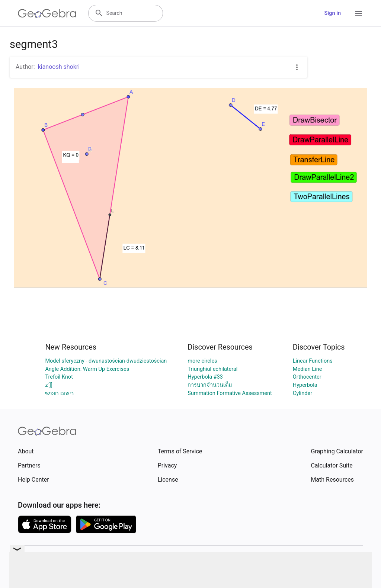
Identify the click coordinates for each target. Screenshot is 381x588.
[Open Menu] (359, 13)
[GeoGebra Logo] (47, 13)
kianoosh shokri (59, 67)
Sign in (333, 13)
